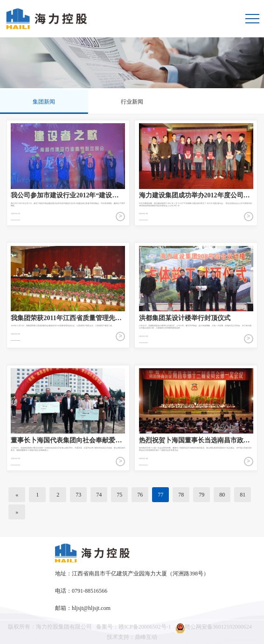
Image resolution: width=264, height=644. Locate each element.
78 (181, 495)
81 (243, 495)
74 (99, 495)
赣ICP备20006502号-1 (145, 627)
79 (201, 495)
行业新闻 (132, 102)
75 (119, 495)
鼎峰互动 (146, 637)
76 (140, 495)
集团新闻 (44, 102)
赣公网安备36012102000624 (214, 628)
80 (222, 495)
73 (78, 495)
